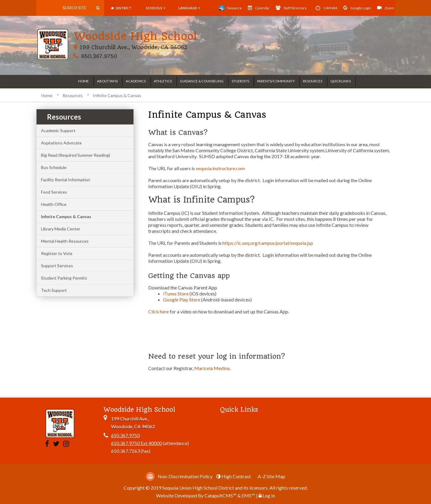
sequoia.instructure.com (220, 168)
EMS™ (248, 495)
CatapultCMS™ (220, 495)
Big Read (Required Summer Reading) (76, 155)
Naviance (230, 8)
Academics (136, 81)
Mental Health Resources (65, 241)
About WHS (107, 81)
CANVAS (325, 8)
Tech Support (54, 290)
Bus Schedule (54, 167)
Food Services (54, 192)
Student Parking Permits (64, 278)
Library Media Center (61, 229)
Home (84, 81)
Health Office (54, 204)
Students (240, 81)
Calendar (259, 8)
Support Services (57, 266)
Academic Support (58, 130)
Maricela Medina (212, 368)
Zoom (386, 8)
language (189, 8)
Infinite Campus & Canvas (117, 95)
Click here (158, 311)
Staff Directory (291, 8)
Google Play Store (182, 299)
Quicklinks (341, 81)
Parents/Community (276, 81)
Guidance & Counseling (202, 81)
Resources (313, 81)
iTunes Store (176, 294)
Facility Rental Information (66, 180)
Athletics (163, 81)
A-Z (271, 476)
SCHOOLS (156, 8)
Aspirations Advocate (61, 143)
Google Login (357, 8)
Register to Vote (57, 253)
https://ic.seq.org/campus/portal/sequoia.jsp (268, 243)
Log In (269, 495)
